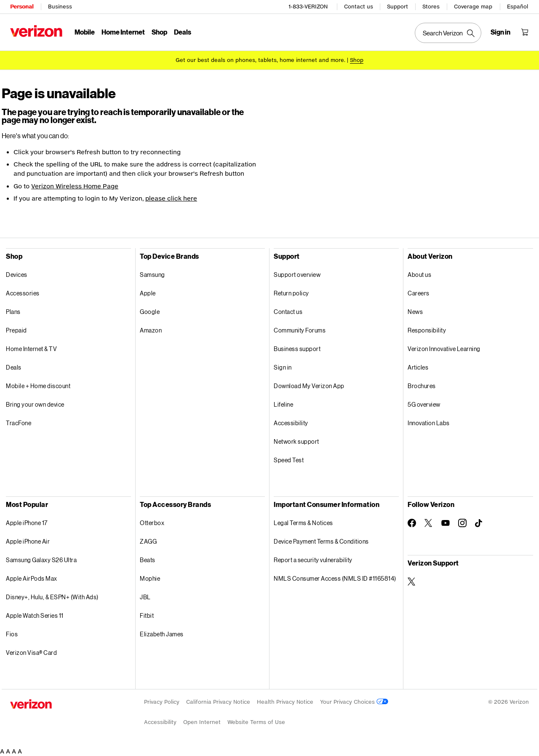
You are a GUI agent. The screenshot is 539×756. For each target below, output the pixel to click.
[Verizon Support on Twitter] (412, 582)
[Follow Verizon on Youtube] (446, 523)
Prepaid (16, 330)
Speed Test (289, 460)
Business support (297, 349)
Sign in (283, 367)
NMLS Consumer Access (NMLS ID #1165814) (335, 578)
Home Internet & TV (31, 349)
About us (419, 275)
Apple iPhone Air (28, 541)
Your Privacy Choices (354, 702)
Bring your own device (35, 404)
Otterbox (152, 523)
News (415, 312)
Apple (148, 293)
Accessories (23, 293)
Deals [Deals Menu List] (183, 32)
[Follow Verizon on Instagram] (462, 523)
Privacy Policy (162, 702)
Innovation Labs (429, 423)
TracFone (19, 423)
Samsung (152, 275)
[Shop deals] (357, 60)
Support (398, 7)
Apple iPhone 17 (27, 523)
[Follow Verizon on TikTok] (479, 523)
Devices (17, 275)
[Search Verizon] (448, 33)
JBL (145, 597)
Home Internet (123, 32)
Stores (431, 7)
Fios (12, 634)
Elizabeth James (162, 634)
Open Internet (202, 722)
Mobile (85, 32)
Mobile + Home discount (38, 386)
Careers (419, 293)
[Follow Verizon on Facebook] (412, 523)
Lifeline (283, 404)
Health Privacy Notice (285, 702)
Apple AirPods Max (32, 578)
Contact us (359, 7)
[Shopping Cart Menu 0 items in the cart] (525, 32)
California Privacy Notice (218, 702)
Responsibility (427, 330)
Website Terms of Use (256, 722)
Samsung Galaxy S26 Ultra (41, 560)
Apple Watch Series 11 (35, 615)
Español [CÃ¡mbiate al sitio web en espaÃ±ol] (518, 7)
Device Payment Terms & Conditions (321, 541)
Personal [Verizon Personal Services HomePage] (22, 7)
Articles (418, 367)
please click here (171, 198)
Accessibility (291, 423)
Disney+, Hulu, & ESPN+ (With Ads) (52, 597)
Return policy (291, 293)
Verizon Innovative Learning (444, 349)
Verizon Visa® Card (31, 653)
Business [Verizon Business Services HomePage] (60, 7)
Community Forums (300, 330)
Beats (148, 560)
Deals (14, 367)
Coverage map (473, 7)
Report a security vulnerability (313, 560)
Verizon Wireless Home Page (75, 186)
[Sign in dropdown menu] (500, 32)
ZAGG (148, 541)
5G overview (424, 404)
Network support (296, 441)
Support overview (297, 275)
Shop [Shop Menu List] (159, 32)
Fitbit (147, 615)
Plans (13, 312)
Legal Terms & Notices (303, 523)
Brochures (422, 386)
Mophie (150, 578)
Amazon (151, 330)
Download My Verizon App (309, 386)
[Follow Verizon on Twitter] (429, 523)
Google (150, 312)
